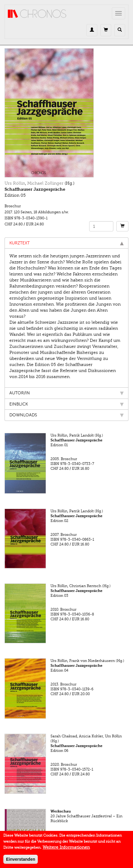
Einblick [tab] (66, 404)
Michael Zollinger (45, 183)
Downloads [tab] (66, 415)
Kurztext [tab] (66, 243)
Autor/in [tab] (66, 393)
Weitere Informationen (66, 850)
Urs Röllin (15, 183)
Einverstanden (21, 862)
